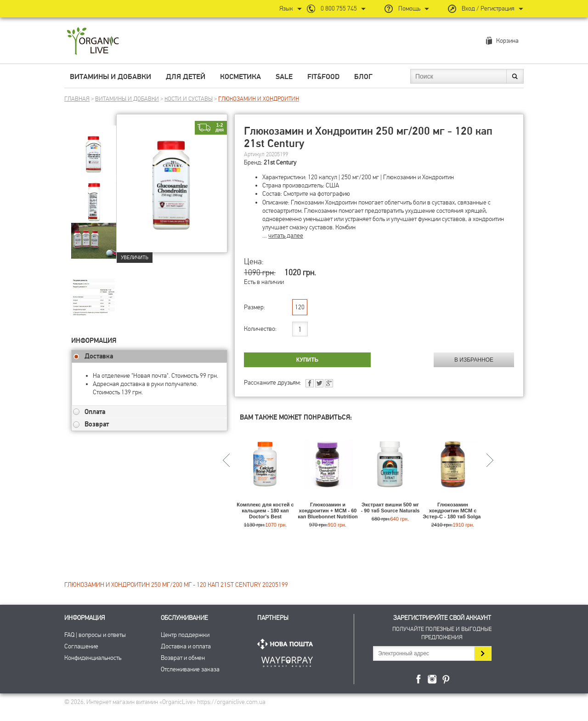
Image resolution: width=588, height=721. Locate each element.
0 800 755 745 (339, 9)
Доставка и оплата (186, 646)
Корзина (507, 41)
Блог (363, 77)
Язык (286, 9)
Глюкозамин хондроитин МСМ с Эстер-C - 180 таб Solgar (453, 511)
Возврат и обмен (183, 658)
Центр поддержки (185, 635)
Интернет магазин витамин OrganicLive (93, 42)
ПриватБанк (287, 660)
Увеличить (135, 258)
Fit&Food (323, 77)
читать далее (286, 236)
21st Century (280, 162)
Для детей (186, 77)
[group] (94, 148)
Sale (284, 77)
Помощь (409, 9)
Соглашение (81, 646)
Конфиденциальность (93, 658)
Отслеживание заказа (190, 669)
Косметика (240, 77)
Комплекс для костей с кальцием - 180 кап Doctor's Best (265, 511)
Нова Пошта (287, 644)
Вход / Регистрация (488, 9)
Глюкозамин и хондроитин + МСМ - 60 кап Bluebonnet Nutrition (328, 511)
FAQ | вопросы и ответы (95, 635)
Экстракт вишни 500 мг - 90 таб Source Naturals (390, 508)
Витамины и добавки (110, 77)
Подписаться (483, 653)
